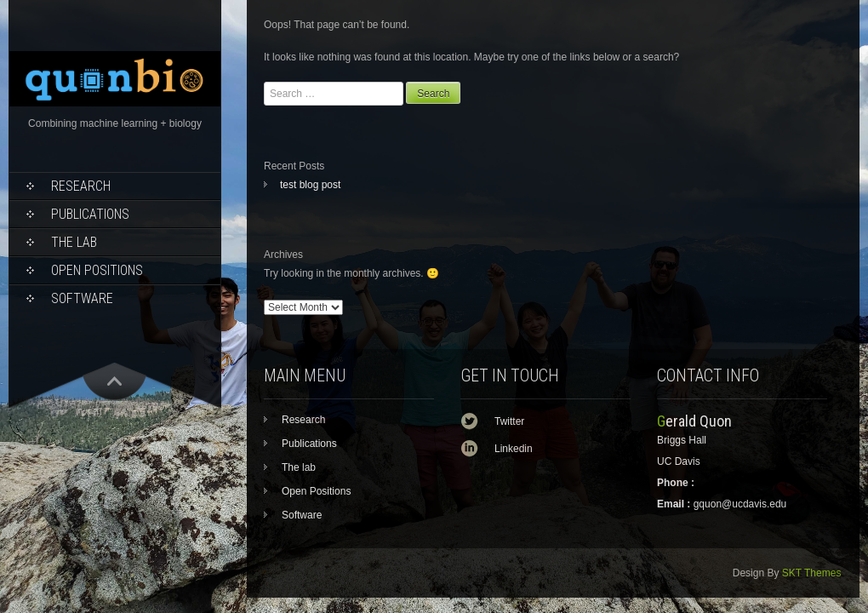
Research (81, 186)
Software (82, 298)
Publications (90, 214)
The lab (74, 242)
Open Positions (97, 270)
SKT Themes (812, 573)
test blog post (310, 185)
